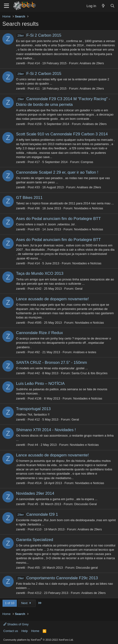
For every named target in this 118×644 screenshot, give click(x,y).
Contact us (11, 631)
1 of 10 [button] (10, 603)
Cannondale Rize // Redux (39, 333)
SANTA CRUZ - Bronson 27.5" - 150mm (51, 363)
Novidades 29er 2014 (35, 493)
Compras (87, 162)
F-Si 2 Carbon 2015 (39, 35)
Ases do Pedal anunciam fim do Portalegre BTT (58, 219)
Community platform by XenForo (38, 640)
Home (35, 631)
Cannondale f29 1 (37, 514)
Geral (79, 289)
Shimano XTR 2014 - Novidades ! (46, 430)
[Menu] (6, 6)
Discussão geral (87, 568)
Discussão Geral (86, 504)
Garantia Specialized (35, 540)
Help (25, 631)
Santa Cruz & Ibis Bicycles (89, 373)
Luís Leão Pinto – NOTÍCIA (40, 384)
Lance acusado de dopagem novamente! (52, 299)
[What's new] (103, 6)
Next (27, 603)
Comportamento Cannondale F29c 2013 (57, 578)
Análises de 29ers (92, 63)
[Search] (112, 6)
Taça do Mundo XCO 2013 (40, 273)
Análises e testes (84, 352)
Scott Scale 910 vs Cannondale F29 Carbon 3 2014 (62, 134)
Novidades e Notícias (89, 208)
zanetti (21, 63)
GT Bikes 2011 (29, 198)
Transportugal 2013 (33, 409)
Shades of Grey (16, 624)
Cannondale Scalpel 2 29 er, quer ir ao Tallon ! (57, 172)
